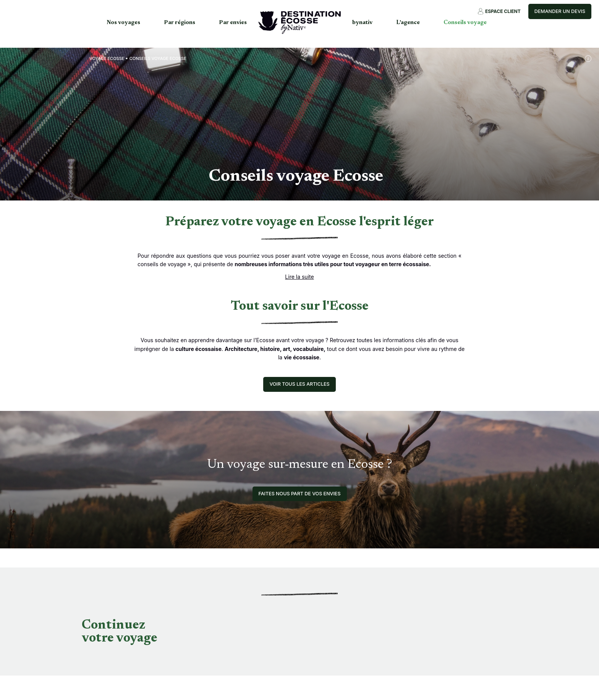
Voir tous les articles (299, 384)
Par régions (180, 23)
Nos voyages (123, 23)
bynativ (362, 23)
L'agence (408, 23)
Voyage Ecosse (107, 58)
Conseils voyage (465, 23)
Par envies (233, 23)
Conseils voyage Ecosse (158, 58)
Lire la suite (299, 277)
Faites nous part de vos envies (300, 494)
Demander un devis (560, 11)
